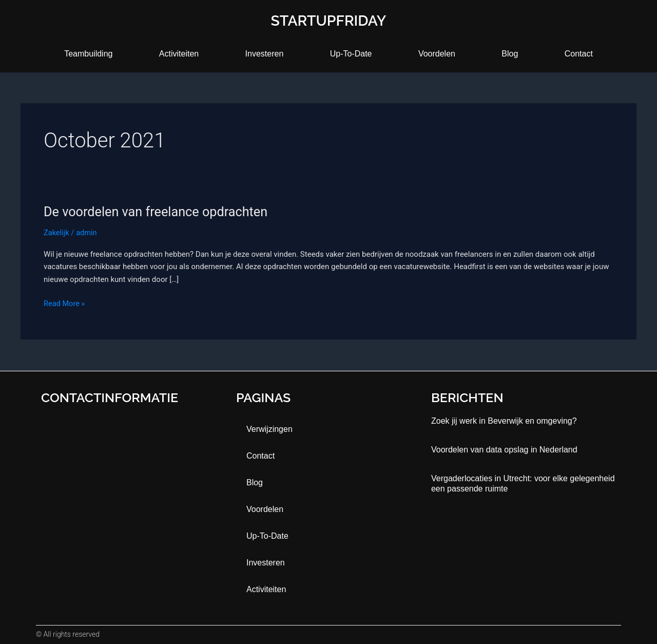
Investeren (265, 54)
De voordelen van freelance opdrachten (159, 212)
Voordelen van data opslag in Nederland (504, 450)
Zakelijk (57, 233)
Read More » (65, 303)
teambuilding (88, 54)
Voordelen (437, 54)
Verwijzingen (269, 429)
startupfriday (328, 20)
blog (510, 54)
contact (579, 54)
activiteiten (179, 54)
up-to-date (351, 54)
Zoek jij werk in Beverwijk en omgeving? (504, 421)
